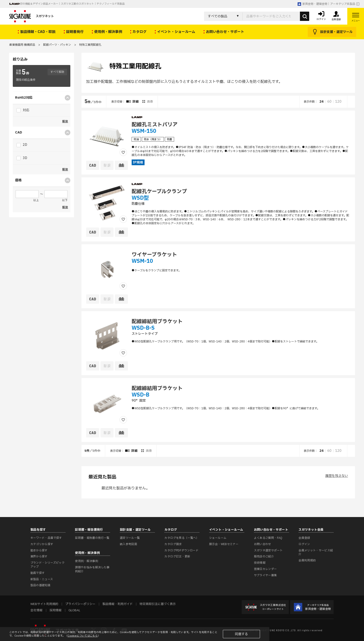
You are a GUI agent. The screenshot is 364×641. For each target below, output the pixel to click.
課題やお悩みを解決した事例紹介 (92, 569)
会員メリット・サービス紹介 (316, 552)
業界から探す (39, 556)
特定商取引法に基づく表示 (158, 604)
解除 (65, 121)
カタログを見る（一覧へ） (182, 538)
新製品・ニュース (42, 579)
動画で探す (38, 573)
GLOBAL (74, 610)
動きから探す (39, 550)
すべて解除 (57, 72)
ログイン (304, 544)
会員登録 (304, 538)
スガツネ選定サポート (268, 550)
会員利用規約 (307, 560)
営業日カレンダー (265, 569)
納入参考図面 (128, 544)
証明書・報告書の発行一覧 (92, 538)
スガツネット (32, 16)
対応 (23, 110)
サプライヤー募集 (265, 575)
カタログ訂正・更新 (177, 556)
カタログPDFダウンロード (181, 550)
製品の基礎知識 (41, 585)
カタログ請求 (173, 544)
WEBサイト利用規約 (44, 604)
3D (22, 158)
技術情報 (260, 563)
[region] (218, 276)
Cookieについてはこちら (83, 636)
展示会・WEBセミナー (224, 544)
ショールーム (218, 538)
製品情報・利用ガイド (117, 604)
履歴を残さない (337, 476)
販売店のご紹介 (264, 556)
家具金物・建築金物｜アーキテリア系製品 (326, 4)
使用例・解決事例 (86, 561)
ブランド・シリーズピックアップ (47, 565)
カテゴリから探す (42, 544)
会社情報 (36, 610)
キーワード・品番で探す (46, 538)
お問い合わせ (263, 544)
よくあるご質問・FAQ (268, 538)
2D (22, 145)
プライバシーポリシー (80, 604)
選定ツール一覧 (130, 538)
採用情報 (55, 610)
